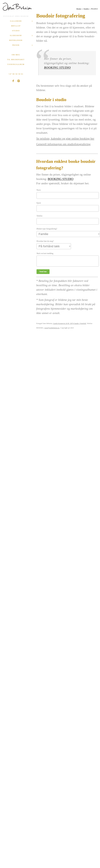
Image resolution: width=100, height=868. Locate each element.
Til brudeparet (16, 60)
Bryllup (16, 26)
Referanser (16, 40)
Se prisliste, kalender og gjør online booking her (65, 138)
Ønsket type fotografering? (47, 229)
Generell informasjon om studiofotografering (63, 144)
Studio (16, 31)
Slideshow (16, 35)
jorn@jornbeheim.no (52, 328)
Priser (16, 45)
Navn (39, 190)
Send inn (43, 272)
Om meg (16, 55)
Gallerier (16, 21)
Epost (39, 203)
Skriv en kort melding (45, 253)
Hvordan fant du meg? (45, 241)
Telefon (39, 216)
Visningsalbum (16, 64)
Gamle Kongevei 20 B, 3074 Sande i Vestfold (69, 323)
